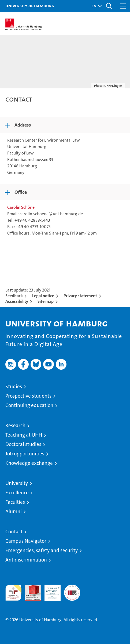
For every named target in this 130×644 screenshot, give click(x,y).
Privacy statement (80, 296)
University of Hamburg (30, 6)
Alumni (14, 511)
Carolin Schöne (21, 207)
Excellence (17, 493)
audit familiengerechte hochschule (13, 593)
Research (15, 425)
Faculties (15, 502)
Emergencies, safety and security (42, 550)
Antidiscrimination (26, 560)
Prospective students (28, 396)
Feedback (14, 296)
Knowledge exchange (29, 463)
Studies (14, 386)
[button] (95, 6)
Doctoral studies (23, 444)
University (17, 483)
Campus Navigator (26, 541)
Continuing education (29, 405)
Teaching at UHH (24, 435)
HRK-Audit (50, 590)
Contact (14, 532)
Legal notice (43, 296)
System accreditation (72, 590)
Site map (46, 301)
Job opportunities (25, 454)
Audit (30, 587)
